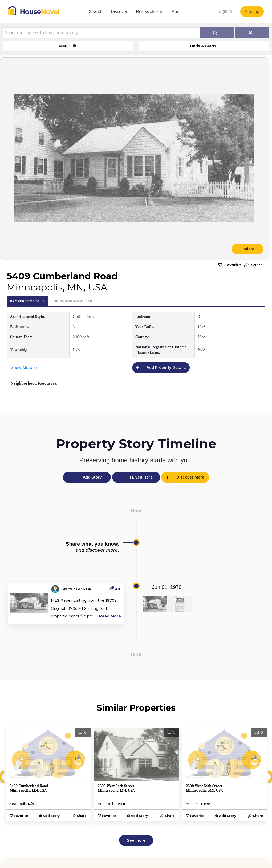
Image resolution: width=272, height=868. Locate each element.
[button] (253, 265)
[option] (48, 775)
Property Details (27, 301)
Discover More (190, 477)
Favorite (233, 265)
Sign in (225, 11)
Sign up (252, 12)
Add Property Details (166, 367)
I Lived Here (141, 477)
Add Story (92, 477)
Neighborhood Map (73, 301)
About (177, 12)
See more (136, 840)
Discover (119, 12)
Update (247, 249)
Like (116, 589)
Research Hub (149, 12)
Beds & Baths (203, 46)
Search (96, 12)
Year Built (67, 46)
